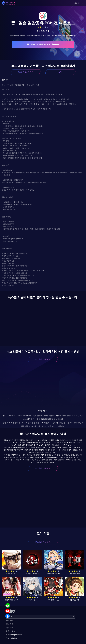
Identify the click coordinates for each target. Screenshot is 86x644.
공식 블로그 (11, 620)
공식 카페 (10, 624)
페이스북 (10, 628)
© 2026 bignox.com (14, 635)
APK (60, 72)
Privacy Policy (11, 638)
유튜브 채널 (11, 631)
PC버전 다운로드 (26, 72)
